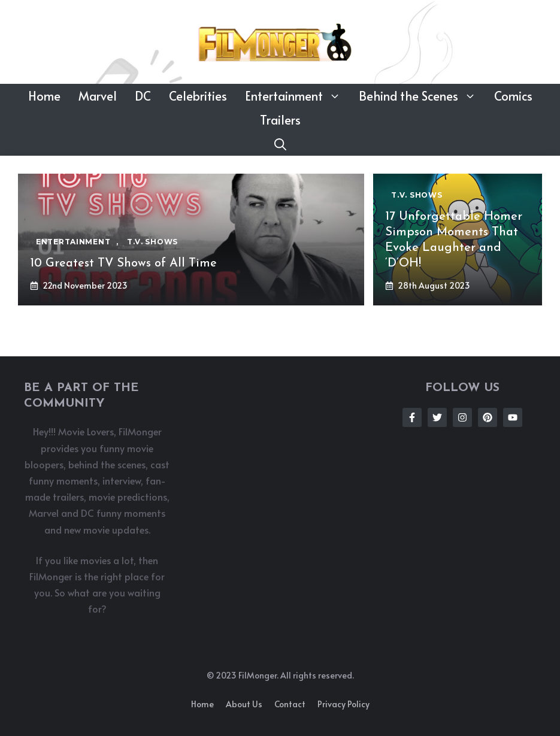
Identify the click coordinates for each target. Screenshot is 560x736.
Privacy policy (343, 704)
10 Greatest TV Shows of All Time (123, 263)
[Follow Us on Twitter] (437, 417)
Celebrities (198, 96)
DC (143, 96)
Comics (513, 96)
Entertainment (297, 96)
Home (44, 96)
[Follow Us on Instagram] (462, 417)
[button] (280, 144)
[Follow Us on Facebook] (412, 417)
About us (244, 704)
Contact (290, 704)
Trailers (280, 120)
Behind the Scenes (422, 96)
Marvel (98, 96)
